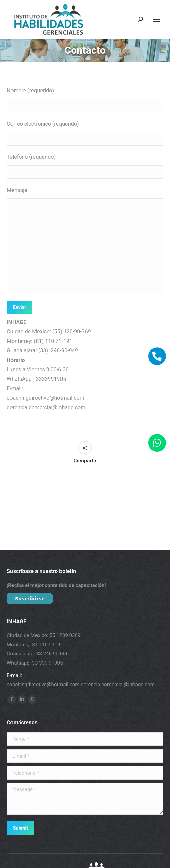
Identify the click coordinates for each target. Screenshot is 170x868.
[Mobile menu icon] (156, 19)
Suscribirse (30, 599)
